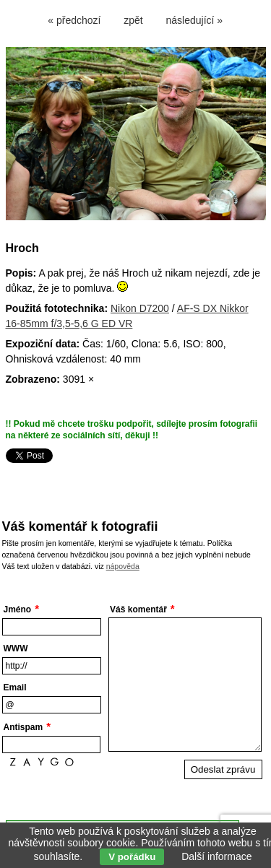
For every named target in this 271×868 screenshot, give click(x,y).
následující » (195, 20)
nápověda (123, 566)
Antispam (23, 727)
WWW (16, 648)
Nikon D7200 (140, 308)
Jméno (18, 609)
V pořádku (132, 857)
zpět (133, 20)
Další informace (216, 856)
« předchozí (74, 20)
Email (15, 687)
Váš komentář (138, 609)
